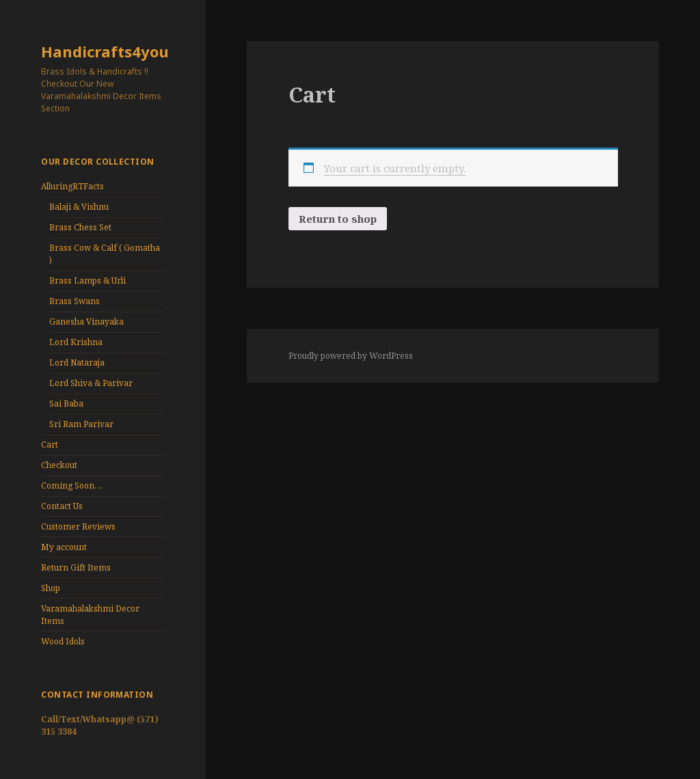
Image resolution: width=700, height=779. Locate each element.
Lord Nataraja (77, 363)
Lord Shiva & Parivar (91, 383)
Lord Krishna (76, 342)
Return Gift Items (76, 568)
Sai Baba (66, 404)
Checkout (59, 465)
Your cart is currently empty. (395, 168)
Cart (50, 445)
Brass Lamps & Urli (87, 281)
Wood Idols (63, 641)
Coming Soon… (71, 486)
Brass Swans (75, 301)
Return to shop (338, 219)
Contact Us (62, 506)
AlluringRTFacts (72, 186)
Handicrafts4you (105, 51)
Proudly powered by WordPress (351, 356)
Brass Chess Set (80, 227)
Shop (51, 588)
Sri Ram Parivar (81, 424)
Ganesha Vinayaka (86, 322)
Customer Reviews (78, 527)
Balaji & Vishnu (79, 207)
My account (64, 547)
